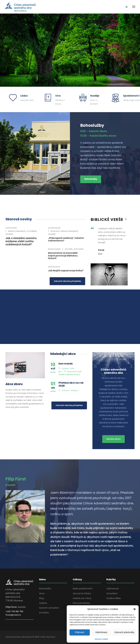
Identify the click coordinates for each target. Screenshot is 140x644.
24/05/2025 (54, 228)
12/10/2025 (11, 228)
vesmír (9, 234)
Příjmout (80, 632)
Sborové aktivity (81, 603)
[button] (135, 609)
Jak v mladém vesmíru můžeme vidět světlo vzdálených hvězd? (21, 241)
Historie (79, 249)
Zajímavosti (113, 589)
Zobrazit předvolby (124, 632)
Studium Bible (114, 598)
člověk (69, 249)
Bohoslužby (45, 589)
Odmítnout (101, 632)
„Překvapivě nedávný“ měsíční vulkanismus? (66, 239)
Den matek (66, 364)
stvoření (32, 231)
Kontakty (44, 613)
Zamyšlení (112, 593)
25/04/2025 (54, 249)
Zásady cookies (101, 639)
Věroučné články (82, 593)
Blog (41, 598)
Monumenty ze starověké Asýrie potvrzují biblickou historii (63, 256)
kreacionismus (17, 231)
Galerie (43, 603)
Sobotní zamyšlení (49, 608)
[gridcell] (92, 539)
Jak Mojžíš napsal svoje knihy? (66, 271)
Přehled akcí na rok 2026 (71, 384)
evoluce (55, 231)
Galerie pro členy (82, 598)
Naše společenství (83, 589)
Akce (42, 593)
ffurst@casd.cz (13, 615)
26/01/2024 (54, 267)
